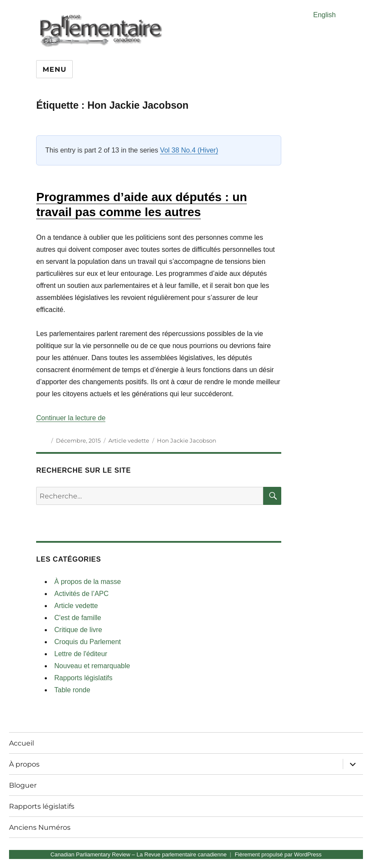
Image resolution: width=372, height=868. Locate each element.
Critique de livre (78, 630)
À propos (24, 764)
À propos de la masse (88, 582)
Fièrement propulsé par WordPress (278, 854)
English (324, 15)
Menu (54, 69)
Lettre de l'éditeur (81, 654)
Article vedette (129, 440)
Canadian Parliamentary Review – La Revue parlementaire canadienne (138, 854)
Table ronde (72, 690)
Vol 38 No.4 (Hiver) (189, 150)
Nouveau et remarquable (92, 666)
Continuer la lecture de (71, 418)
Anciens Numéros (40, 827)
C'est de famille (78, 618)
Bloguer (23, 785)
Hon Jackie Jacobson (187, 440)
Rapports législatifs (83, 678)
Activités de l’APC (81, 594)
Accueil (22, 743)
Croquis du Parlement (88, 642)
